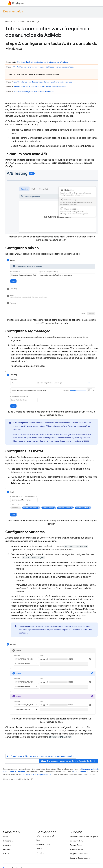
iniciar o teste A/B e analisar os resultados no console (40, 87)
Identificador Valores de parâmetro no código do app (43, 82)
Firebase (9, 21)
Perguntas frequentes (79, 854)
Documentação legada (80, 858)
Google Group (76, 845)
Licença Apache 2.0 (81, 772)
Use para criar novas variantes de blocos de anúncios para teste (44, 67)
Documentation (13, 12)
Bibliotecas (8, 849)
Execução (36, 21)
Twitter (39, 849)
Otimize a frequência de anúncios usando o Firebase (43, 62)
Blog (38, 840)
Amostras (7, 845)
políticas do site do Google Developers (37, 774)
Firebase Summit (44, 844)
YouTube (40, 853)
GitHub (6, 854)
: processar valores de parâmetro (68, 761)
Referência (8, 841)
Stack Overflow (76, 841)
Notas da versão (77, 849)
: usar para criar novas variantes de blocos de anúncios (41, 756)
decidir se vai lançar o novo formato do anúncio (34, 91)
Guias (6, 837)
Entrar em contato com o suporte (84, 837)
